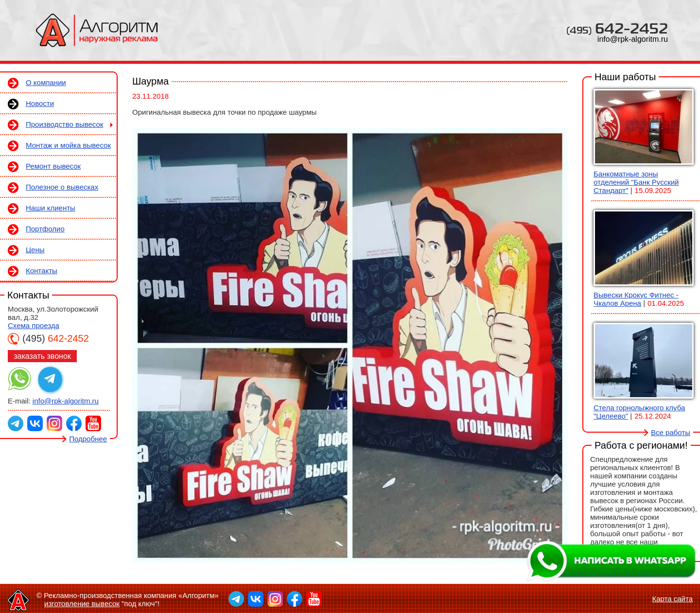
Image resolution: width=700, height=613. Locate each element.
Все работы (671, 432)
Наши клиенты (51, 208)
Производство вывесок (64, 124)
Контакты (42, 271)
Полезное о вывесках (62, 187)
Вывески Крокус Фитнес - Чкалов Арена (636, 299)
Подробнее (88, 439)
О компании (46, 82)
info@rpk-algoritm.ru (633, 39)
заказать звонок (42, 356)
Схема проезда (34, 325)
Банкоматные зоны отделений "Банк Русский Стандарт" (636, 182)
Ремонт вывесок (53, 166)
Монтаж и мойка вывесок (68, 145)
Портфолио (45, 229)
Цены (35, 250)
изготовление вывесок (82, 604)
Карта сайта (672, 599)
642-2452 (617, 28)
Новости (40, 103)
